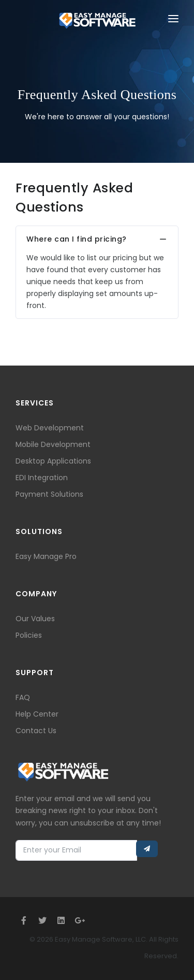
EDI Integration (42, 478)
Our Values (35, 619)
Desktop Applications (53, 461)
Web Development (50, 428)
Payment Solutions (49, 494)
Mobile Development (53, 444)
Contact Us (36, 731)
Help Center (37, 714)
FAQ (23, 697)
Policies (29, 635)
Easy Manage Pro (46, 556)
